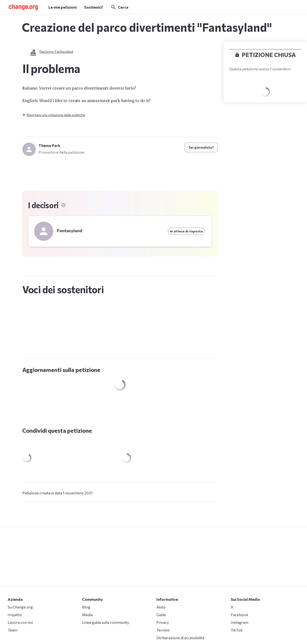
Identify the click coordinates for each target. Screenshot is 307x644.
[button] (23, 7)
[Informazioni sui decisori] (64, 205)
